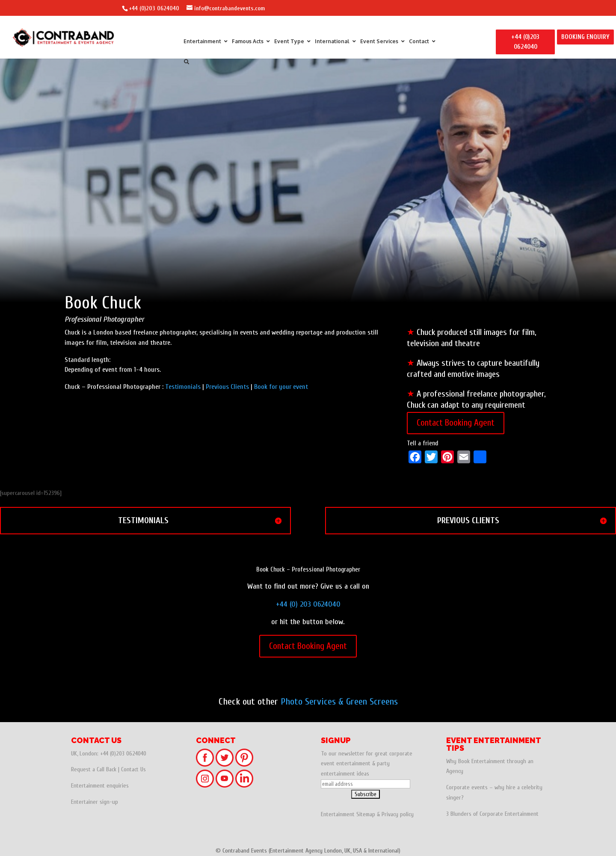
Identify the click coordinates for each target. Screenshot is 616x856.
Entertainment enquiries (100, 786)
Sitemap (366, 814)
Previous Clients (227, 387)
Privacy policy (398, 814)
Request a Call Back (94, 769)
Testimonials (183, 387)
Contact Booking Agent (456, 423)
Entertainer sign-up (95, 802)
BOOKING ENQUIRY (585, 37)
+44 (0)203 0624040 (154, 8)
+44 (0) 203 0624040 (308, 604)
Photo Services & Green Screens (339, 702)
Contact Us (133, 769)
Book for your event (281, 387)
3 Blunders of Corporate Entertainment (492, 814)
